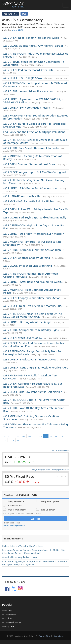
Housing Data (8, 626)
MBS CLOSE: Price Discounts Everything (28, 266)
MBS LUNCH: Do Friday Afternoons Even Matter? (33, 234)
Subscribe (36, 519)
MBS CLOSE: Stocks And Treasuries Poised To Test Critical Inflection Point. (34, 344)
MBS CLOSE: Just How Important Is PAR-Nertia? (33, 392)
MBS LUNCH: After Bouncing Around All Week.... (33, 282)
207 (24, 436)
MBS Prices (7, 618)
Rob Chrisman (48, 510)
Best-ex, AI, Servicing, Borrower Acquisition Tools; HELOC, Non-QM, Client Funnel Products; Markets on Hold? (33, 552)
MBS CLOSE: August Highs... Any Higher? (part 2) (33, 46)
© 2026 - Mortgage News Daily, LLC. (22, 636)
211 (46, 436)
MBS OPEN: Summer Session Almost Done (29, 164)
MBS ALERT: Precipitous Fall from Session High (32, 250)
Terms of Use (45, 636)
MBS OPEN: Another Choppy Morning (27, 258)
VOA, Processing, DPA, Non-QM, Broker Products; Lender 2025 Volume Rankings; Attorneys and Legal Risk (35, 563)
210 (41, 436)
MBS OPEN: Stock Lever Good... (23, 338)
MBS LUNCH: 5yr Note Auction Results (27, 107)
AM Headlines (15, 505)
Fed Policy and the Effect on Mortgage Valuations (34, 132)
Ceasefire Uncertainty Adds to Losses (19, 557)
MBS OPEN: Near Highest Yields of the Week (31, 38)
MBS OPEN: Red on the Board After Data (28, 70)
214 (62, 436)
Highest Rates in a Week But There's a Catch (23, 546)
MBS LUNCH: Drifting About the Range (27, 322)
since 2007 (17, 30)
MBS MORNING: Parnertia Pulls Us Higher (29, 201)
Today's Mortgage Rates (41, 470)
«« (5, 436)
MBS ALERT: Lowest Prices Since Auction (28, 91)
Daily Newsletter (16, 501)
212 (51, 436)
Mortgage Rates (9, 614)
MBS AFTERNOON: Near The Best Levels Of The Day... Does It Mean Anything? (33, 315)
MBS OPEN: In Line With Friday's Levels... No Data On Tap (36, 211)
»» (18, 440)
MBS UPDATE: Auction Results (22, 196)
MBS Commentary (17, 510)
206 (18, 436)
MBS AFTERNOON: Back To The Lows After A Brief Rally (34, 401)
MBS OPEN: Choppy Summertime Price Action (32, 298)
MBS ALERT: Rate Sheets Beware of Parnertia (31, 148)
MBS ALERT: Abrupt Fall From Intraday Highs (31, 330)
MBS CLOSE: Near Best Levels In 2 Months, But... (33, 306)
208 (29, 436)
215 (5, 440)
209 (35, 436)
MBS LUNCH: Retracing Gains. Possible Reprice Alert (36, 367)
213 (56, 436)
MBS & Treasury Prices (60, 450)
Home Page (7, 610)
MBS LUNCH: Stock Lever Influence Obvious (30, 359)
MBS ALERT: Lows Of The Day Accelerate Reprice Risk (34, 409)
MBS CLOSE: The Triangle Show (23, 78)
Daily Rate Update (50, 501)
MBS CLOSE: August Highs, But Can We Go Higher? (35, 172)
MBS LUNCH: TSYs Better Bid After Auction (30, 188)
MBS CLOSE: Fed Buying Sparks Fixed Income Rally (35, 217)
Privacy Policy (58, 636)
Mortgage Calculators (60, 470)
